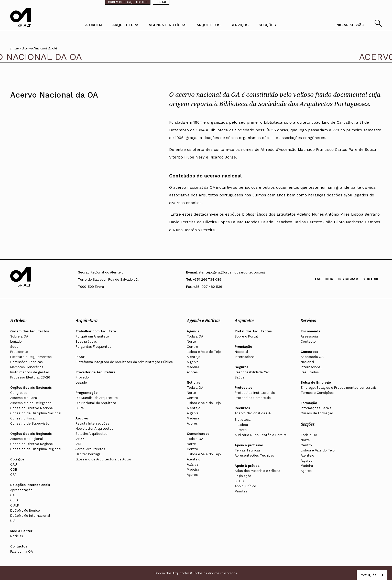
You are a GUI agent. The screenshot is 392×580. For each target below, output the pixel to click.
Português (368, 575)
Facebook (324, 279)
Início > (16, 48)
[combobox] (372, 575)
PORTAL (161, 2)
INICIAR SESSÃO (350, 25)
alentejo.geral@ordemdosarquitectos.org (232, 272)
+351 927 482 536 (208, 287)
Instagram (348, 279)
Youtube (371, 279)
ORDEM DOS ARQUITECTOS (128, 2)
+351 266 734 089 (207, 280)
